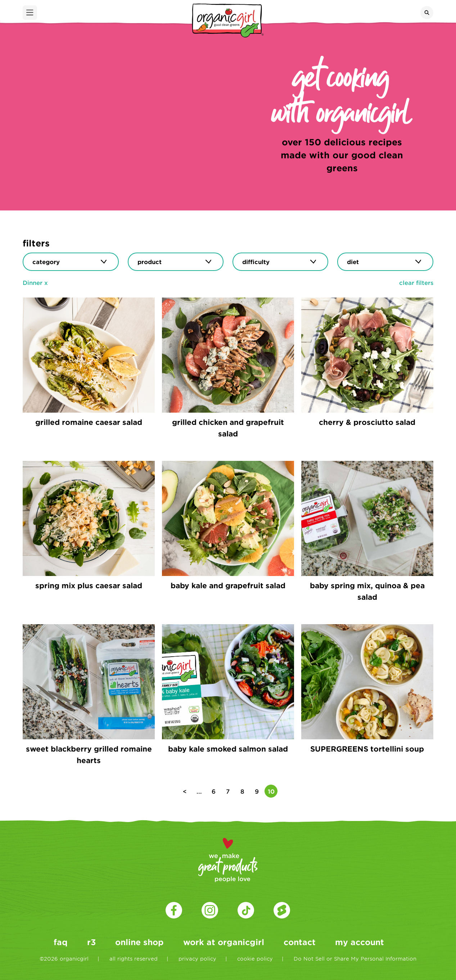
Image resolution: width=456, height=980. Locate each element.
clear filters (416, 282)
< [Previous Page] (185, 791)
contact (300, 942)
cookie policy (255, 959)
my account (360, 942)
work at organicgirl (224, 942)
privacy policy (197, 959)
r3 (91, 942)
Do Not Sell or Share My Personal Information (355, 959)
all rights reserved (134, 959)
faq (61, 942)
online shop (139, 942)
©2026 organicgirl (64, 959)
